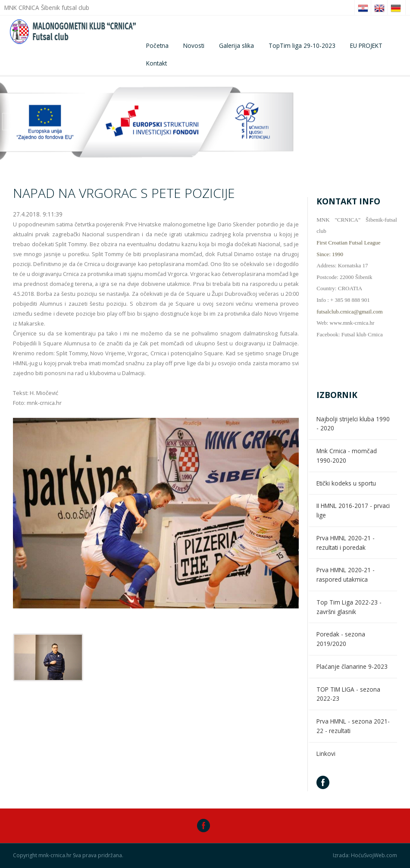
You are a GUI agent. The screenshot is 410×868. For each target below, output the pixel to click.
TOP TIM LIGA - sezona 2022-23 (348, 694)
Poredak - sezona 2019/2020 (341, 639)
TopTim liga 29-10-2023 (302, 45)
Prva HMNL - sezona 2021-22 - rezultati (353, 726)
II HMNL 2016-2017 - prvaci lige (353, 510)
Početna (157, 45)
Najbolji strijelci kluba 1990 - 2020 (353, 424)
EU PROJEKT (366, 45)
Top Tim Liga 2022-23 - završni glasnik (349, 607)
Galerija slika (236, 45)
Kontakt (156, 63)
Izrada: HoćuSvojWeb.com (365, 855)
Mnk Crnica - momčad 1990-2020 (347, 456)
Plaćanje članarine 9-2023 (352, 666)
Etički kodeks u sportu (346, 483)
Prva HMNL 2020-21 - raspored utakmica (346, 575)
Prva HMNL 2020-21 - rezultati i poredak (346, 543)
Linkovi (326, 754)
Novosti (194, 45)
